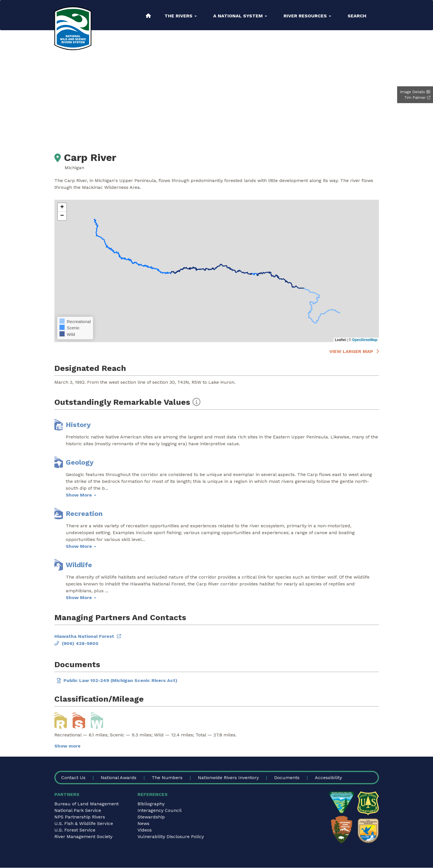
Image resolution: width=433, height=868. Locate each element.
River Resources (307, 16)
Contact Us (73, 778)
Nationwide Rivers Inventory (228, 778)
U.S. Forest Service (75, 830)
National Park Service (78, 810)
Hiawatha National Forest (84, 636)
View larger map (351, 351)
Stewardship (151, 817)
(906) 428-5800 (80, 643)
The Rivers (181, 16)
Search (357, 16)
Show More (81, 495)
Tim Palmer (415, 98)
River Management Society (83, 837)
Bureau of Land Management (87, 804)
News (143, 823)
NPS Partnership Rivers (80, 817)
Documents (287, 778)
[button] (62, 207)
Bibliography (151, 804)
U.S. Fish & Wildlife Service (84, 823)
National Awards (119, 778)
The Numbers (167, 778)
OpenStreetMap (365, 340)
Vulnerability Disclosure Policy (171, 837)
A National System (240, 16)
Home (148, 16)
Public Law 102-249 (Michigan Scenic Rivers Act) (120, 680)
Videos (145, 830)
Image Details (413, 92)
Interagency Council (160, 810)
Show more (67, 746)
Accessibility (328, 778)
